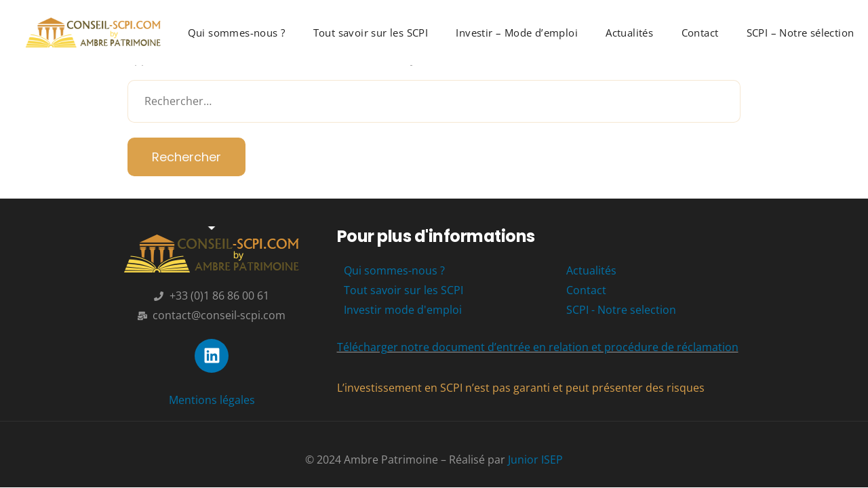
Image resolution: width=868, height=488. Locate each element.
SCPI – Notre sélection (801, 33)
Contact (700, 33)
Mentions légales (212, 400)
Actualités (629, 33)
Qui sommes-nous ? (237, 33)
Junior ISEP (535, 460)
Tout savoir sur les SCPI (371, 33)
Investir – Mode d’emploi (517, 33)
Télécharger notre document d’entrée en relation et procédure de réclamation (538, 347)
